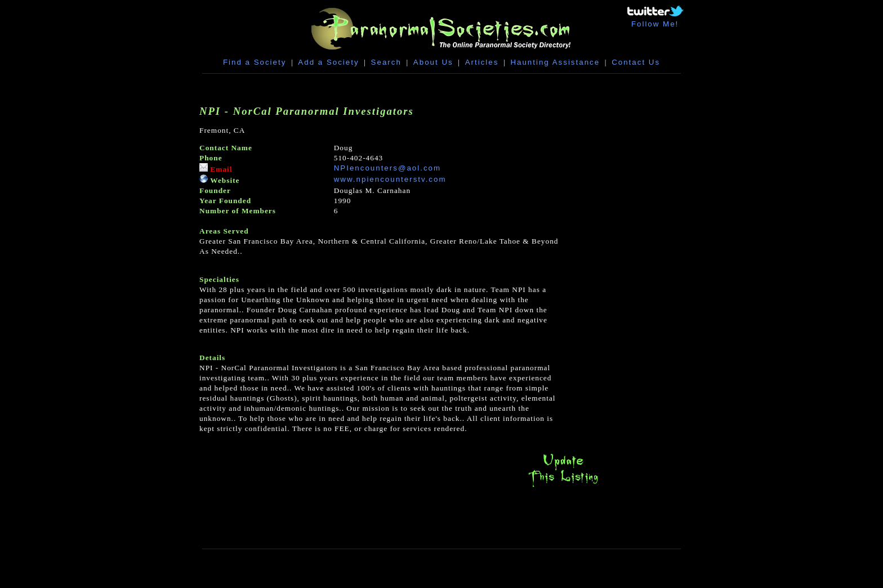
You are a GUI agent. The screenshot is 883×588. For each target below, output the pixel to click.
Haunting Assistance (555, 62)
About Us (433, 62)
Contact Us (636, 62)
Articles (482, 62)
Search (386, 62)
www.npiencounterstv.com (390, 179)
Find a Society (255, 62)
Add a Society (328, 62)
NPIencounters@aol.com (387, 168)
